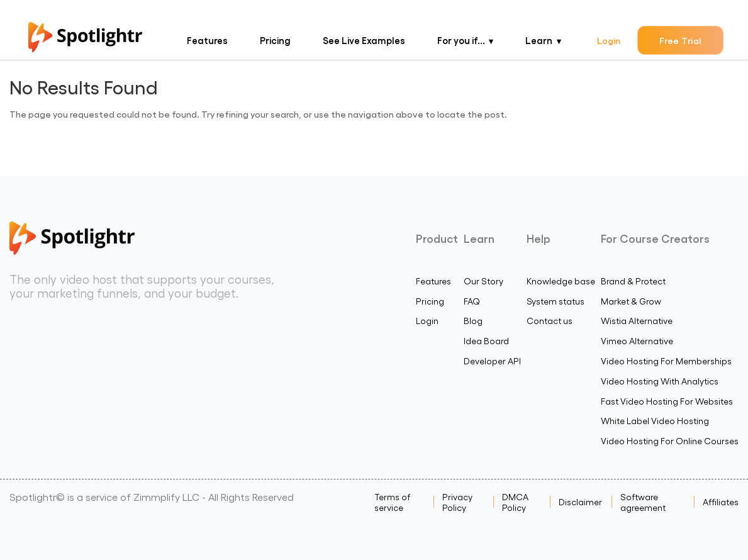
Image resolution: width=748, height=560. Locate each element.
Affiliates (721, 502)
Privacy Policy (457, 502)
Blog (473, 321)
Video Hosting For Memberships (666, 361)
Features (207, 40)
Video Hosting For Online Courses (670, 441)
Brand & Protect (633, 281)
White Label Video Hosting (655, 421)
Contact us (550, 321)
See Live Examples (364, 40)
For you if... (461, 40)
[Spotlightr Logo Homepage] (85, 48)
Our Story (483, 281)
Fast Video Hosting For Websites (667, 401)
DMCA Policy (515, 502)
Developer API (492, 361)
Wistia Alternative (637, 321)
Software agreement (643, 502)
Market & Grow (631, 301)
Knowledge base (561, 281)
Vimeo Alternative (637, 341)
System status (555, 301)
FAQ (472, 301)
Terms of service (392, 502)
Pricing (275, 40)
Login (609, 40)
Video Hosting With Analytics (660, 381)
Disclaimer (580, 502)
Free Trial (680, 40)
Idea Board (486, 341)
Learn (539, 40)
